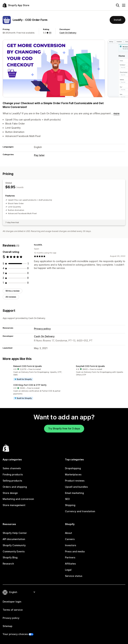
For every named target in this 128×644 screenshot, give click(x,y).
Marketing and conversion (18, 499)
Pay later (39, 155)
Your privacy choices (15, 634)
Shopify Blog (10, 557)
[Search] (118, 5)
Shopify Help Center (15, 533)
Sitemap (7, 626)
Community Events (14, 551)
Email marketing (74, 493)
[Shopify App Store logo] (16, 5)
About (68, 533)
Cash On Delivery (68, 33)
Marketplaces (73, 474)
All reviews (11, 297)
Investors (71, 545)
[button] (33, 373)
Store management (14, 505)
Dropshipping (73, 468)
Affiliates (70, 564)
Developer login (12, 602)
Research (8, 564)
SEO (67, 499)
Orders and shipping (15, 487)
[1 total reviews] (28, 264)
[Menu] (124, 5)
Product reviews (75, 481)
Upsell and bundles (76, 487)
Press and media (75, 551)
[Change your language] (22, 592)
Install (117, 20)
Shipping (70, 505)
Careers (70, 539)
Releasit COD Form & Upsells (28, 366)
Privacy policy (42, 329)
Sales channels (12, 468)
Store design (10, 493)
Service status (74, 576)
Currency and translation (80, 511)
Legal (68, 570)
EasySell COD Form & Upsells (90, 366)
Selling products (12, 481)
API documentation (14, 539)
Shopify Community (14, 545)
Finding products (13, 474)
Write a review (12, 291)
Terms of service (13, 610)
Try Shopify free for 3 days (64, 428)
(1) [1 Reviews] (50, 33)
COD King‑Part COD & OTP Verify (30, 385)
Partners (70, 557)
